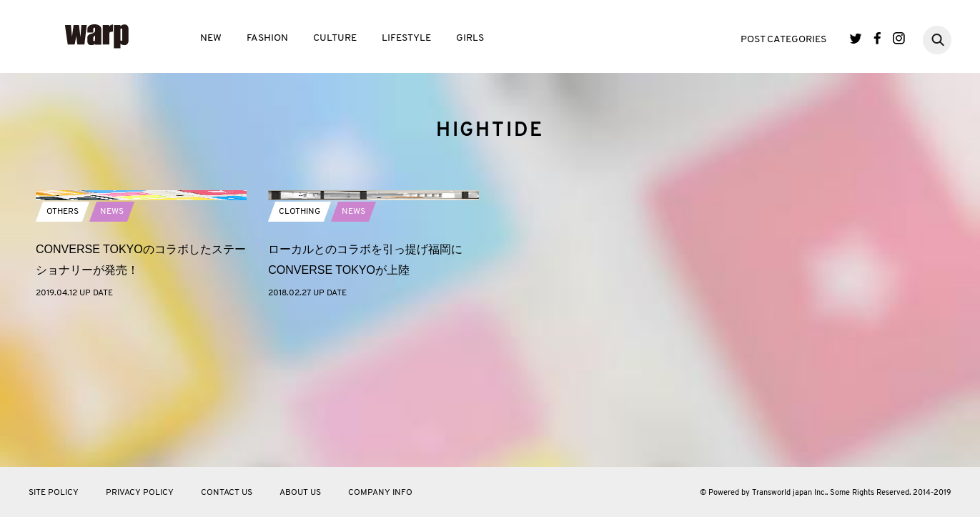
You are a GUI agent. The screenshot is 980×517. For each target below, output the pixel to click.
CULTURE (335, 38)
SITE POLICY (54, 493)
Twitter (856, 38)
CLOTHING (300, 355)
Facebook (877, 38)
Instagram (899, 38)
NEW (211, 38)
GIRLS (470, 38)
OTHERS (63, 355)
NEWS (112, 355)
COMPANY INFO (380, 493)
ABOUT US (300, 493)
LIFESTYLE (406, 38)
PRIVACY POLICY (140, 493)
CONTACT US (227, 493)
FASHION (267, 38)
